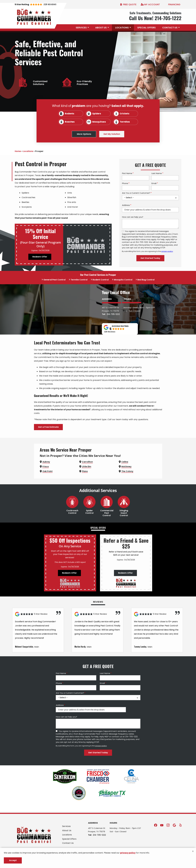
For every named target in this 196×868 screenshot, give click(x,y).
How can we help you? (133, 217)
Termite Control (79, 280)
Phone (125, 183)
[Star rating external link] (36, 4)
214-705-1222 (113, 333)
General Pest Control (54, 280)
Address (126, 205)
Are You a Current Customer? (136, 193)
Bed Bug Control (146, 280)
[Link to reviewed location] (38, 651)
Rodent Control (101, 280)
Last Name (157, 173)
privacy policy (167, 251)
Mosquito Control (123, 280)
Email (154, 183)
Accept (13, 860)
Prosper (106, 329)
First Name (127, 173)
